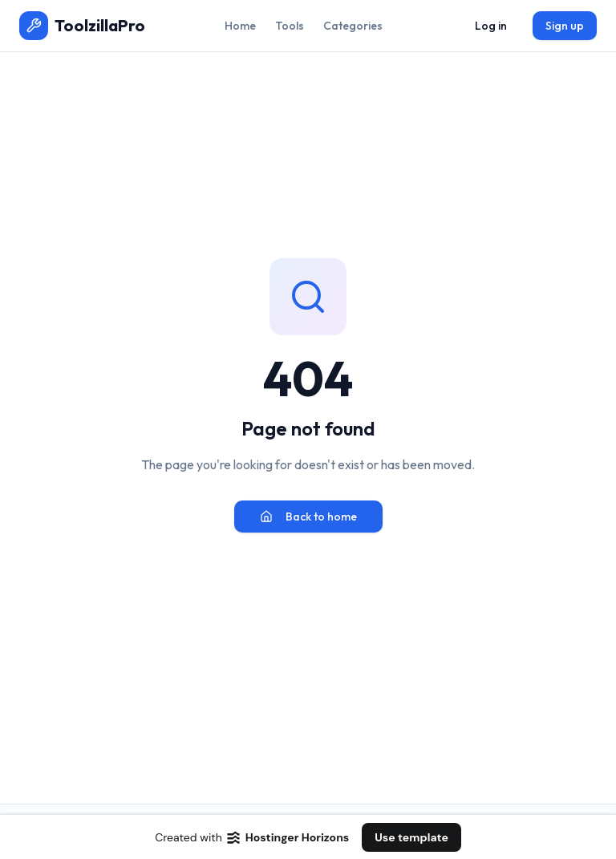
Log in (491, 26)
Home (240, 26)
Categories (353, 26)
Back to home (308, 517)
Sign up (565, 26)
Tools (290, 26)
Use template (411, 837)
